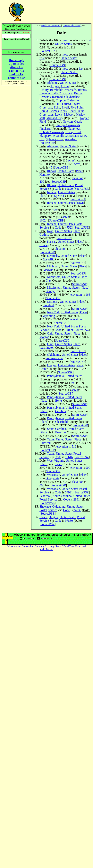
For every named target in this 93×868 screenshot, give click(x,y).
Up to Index (16, 64)
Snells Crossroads (67, 136)
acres (71, 160)
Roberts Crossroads (52, 132)
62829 (69, 189)
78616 (69, 457)
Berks (59, 401)
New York (53, 312)
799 (73, 383)
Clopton (61, 100)
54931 (69, 492)
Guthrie (44, 235)
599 (54, 210)
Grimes (54, 111)
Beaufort (61, 432)
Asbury (44, 90)
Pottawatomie (54, 358)
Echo (57, 107)
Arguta (55, 86)
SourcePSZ (82, 189)
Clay (48, 280)
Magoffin (48, 259)
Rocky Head (73, 132)
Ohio (50, 333)
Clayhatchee (72, 97)
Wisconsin (54, 475)
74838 (77, 510)
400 (42, 182)
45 (51, 167)
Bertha (78, 93)
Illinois (51, 171)
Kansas (52, 242)
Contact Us (16, 71)
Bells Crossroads (62, 93)
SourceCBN (48, 51)
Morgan (44, 337)
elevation (78, 178)
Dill (58, 104)
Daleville (73, 100)
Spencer (59, 196)
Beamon (45, 93)
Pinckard (45, 129)
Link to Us (16, 74)
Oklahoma (54, 355)
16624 (43, 220)
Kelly (64, 111)
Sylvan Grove (55, 139)
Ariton (65, 86)
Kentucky (53, 256)
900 (88, 468)
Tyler (58, 464)
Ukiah (43, 517)
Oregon (52, 365)
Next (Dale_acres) (72, 25)
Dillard (67, 104)
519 (74, 446)
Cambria (60, 411)
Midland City (55, 118)
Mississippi (54, 288)
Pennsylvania (55, 376)
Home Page (16, 60)
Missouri (53, 302)
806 (42, 485)
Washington (47, 348)
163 (88, 295)
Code (58, 189)
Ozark (78, 122)
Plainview (74, 129)
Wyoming (49, 316)
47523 (69, 227)
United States (63, 44)
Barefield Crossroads (63, 90)
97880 (69, 521)
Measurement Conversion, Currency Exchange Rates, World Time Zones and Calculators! (47, 548)
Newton (68, 122)
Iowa (50, 231)
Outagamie (52, 478)
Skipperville (47, 136)
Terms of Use (16, 78)
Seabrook (45, 496)
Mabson (69, 114)
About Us (16, 67)
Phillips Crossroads (68, 125)
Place (80, 171)
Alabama (53, 83)
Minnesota (54, 277)
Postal (79, 185)
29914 (77, 499)
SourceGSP (48, 143)
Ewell (65, 107)
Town (80, 203)
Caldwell (45, 443)
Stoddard (48, 305)
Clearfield (61, 422)
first (88, 40)
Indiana (52, 192)
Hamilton (45, 175)
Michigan (53, 266)
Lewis (59, 114)
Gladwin (48, 270)
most (65, 40)
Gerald (44, 111)
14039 (69, 330)
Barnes (82, 90)
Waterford (71, 139)
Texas (51, 439)
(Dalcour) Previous (51, 25)
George (50, 291)
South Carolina (56, 429)
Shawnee (45, 506)
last (81, 69)
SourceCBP (61, 167)
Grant (43, 369)
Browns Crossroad (51, 97)
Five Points (78, 107)
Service (44, 189)
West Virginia (56, 461)
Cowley (44, 245)
